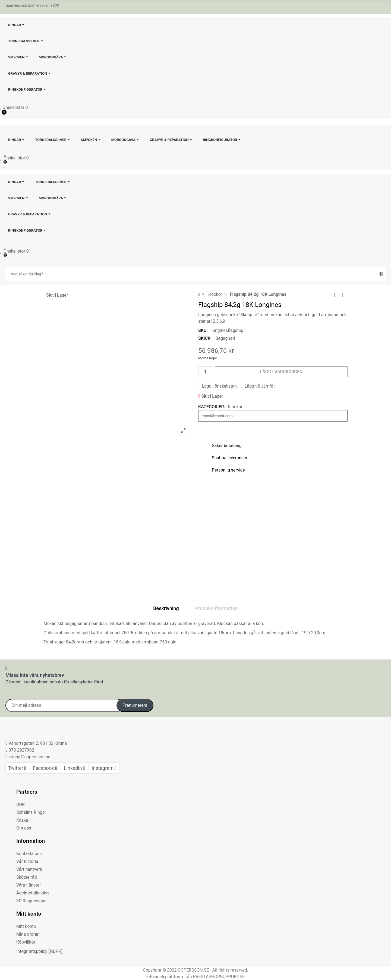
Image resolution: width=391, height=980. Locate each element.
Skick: (205, 338)
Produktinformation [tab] (217, 608)
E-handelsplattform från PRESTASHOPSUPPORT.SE (196, 977)
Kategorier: (212, 407)
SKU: (203, 330)
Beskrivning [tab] (166, 608)
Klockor (235, 407)
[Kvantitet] (205, 372)
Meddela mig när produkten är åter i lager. (273, 428)
